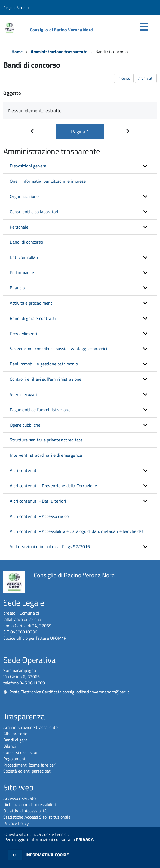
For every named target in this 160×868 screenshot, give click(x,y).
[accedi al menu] (144, 27)
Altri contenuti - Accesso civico (39, 516)
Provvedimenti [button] (24, 334)
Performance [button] (22, 272)
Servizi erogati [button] (23, 394)
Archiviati (146, 78)
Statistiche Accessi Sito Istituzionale (37, 817)
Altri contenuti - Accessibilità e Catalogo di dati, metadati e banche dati (77, 531)
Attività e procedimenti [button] (32, 303)
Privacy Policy (16, 823)
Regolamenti (15, 759)
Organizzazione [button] (24, 196)
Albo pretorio (15, 734)
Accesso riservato (19, 798)
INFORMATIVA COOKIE (47, 855)
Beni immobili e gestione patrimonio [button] (44, 364)
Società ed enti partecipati (27, 771)
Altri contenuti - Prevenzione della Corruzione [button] (53, 486)
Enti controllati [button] (24, 257)
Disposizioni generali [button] (29, 166)
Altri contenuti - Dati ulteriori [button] (38, 501)
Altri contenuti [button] (24, 470)
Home (17, 52)
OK (15, 855)
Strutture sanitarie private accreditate (46, 440)
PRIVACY (84, 839)
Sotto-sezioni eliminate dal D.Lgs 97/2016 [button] (50, 546)
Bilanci (10, 746)
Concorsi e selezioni (21, 752)
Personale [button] (19, 227)
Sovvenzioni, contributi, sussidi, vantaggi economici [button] (59, 349)
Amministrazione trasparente (59, 52)
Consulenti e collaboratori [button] (34, 212)
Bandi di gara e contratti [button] (33, 318)
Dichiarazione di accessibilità (30, 804)
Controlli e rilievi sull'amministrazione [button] (46, 379)
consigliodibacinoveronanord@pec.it (96, 692)
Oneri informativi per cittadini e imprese (48, 181)
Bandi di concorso (26, 242)
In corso (124, 78)
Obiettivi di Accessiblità (25, 811)
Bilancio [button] (17, 288)
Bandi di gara (15, 740)
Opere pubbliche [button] (25, 425)
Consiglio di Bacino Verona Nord (61, 30)
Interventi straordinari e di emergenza (46, 455)
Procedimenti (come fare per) (30, 765)
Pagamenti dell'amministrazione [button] (40, 410)
